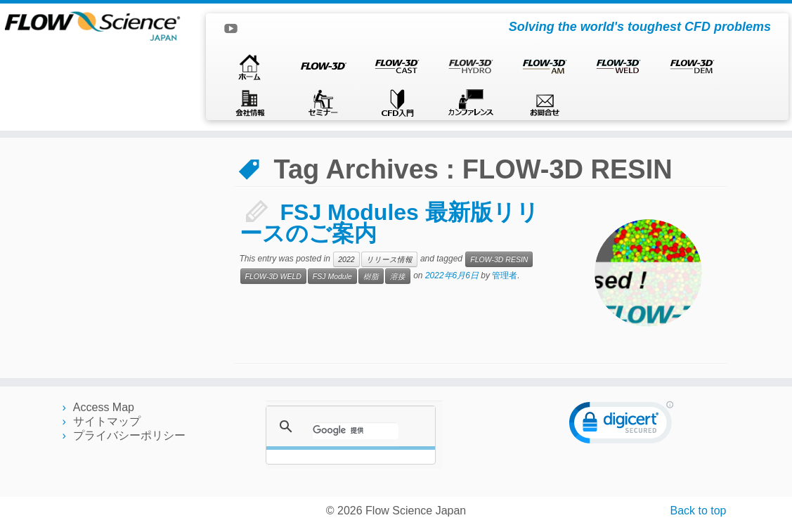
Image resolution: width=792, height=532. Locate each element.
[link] (621, 426)
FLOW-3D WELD (273, 276)
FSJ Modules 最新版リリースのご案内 (389, 223)
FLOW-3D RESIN (499, 259)
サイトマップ (107, 421)
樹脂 (371, 276)
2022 (346, 259)
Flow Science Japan (416, 511)
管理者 (505, 275)
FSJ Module (332, 276)
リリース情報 (389, 259)
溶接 (398, 276)
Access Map (104, 407)
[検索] (356, 431)
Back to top (698, 511)
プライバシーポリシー (129, 435)
